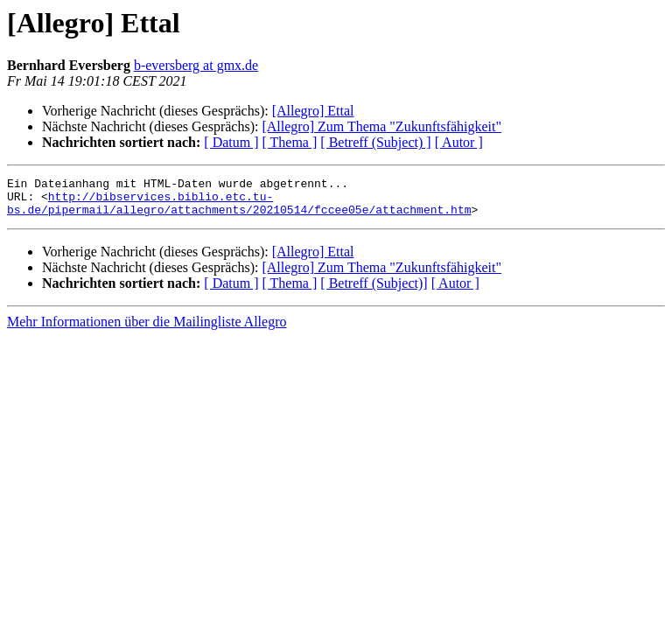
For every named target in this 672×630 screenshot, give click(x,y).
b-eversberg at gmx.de (196, 65)
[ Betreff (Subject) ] (375, 142)
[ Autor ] (459, 142)
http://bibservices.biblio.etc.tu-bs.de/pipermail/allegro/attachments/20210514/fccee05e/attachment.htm (239, 209)
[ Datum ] (231, 142)
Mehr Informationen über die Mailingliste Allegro (147, 329)
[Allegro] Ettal (313, 111)
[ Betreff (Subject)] (374, 291)
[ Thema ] (290, 142)
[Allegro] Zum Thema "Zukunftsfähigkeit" (381, 126)
